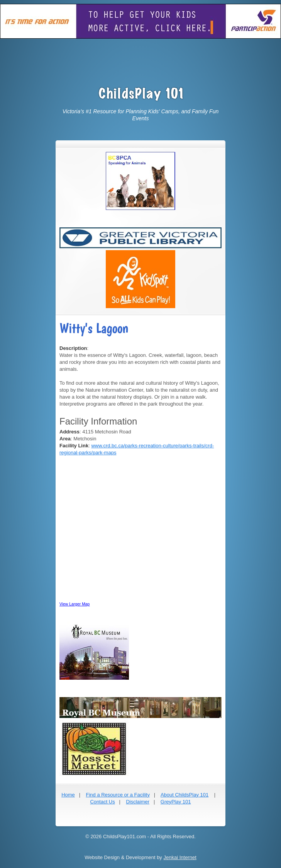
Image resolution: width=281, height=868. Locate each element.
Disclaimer (138, 802)
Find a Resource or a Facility (118, 795)
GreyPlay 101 (176, 802)
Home (68, 795)
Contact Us (102, 802)
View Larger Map (74, 604)
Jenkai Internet (180, 857)
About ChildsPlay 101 (185, 795)
